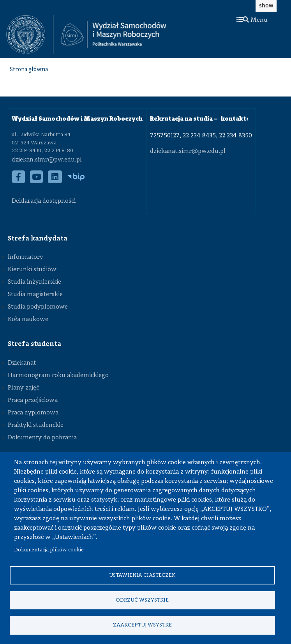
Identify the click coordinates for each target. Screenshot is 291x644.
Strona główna (29, 70)
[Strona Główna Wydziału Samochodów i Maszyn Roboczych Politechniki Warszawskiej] (114, 34)
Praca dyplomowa (33, 413)
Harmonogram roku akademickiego (58, 376)
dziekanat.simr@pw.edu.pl (188, 151)
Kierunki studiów (32, 270)
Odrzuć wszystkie (142, 599)
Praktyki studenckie (36, 425)
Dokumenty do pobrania (42, 438)
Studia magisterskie (35, 295)
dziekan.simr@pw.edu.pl (47, 160)
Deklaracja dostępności (44, 201)
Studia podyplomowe (38, 307)
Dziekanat (22, 363)
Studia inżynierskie (34, 282)
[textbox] (30, 35)
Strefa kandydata (38, 239)
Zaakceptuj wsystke (142, 625)
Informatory (26, 257)
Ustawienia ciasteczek (142, 574)
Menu (252, 20)
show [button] (266, 5)
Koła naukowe (28, 319)
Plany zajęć (23, 388)
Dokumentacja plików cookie (49, 549)
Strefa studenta (34, 344)
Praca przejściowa (33, 400)
